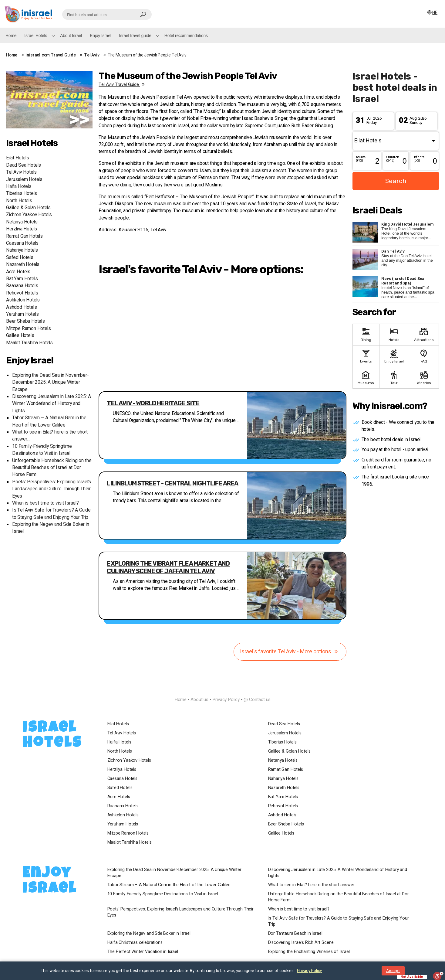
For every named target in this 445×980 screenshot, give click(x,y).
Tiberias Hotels (22, 194)
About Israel (71, 36)
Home (11, 36)
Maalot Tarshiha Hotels (29, 343)
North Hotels (19, 201)
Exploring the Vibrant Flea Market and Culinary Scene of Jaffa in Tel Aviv (168, 567)
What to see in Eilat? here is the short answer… (313, 885)
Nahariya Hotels (22, 250)
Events (366, 356)
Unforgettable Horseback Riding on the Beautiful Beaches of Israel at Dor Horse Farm (52, 468)
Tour (394, 377)
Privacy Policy (226, 699)
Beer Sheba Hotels (25, 321)
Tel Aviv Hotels (21, 172)
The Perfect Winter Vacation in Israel (143, 952)
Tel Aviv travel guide (122, 84)
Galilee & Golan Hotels (28, 208)
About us (199, 699)
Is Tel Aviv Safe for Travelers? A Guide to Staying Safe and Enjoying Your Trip (51, 514)
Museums (366, 377)
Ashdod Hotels (22, 307)
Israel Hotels (36, 36)
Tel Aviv (92, 55)
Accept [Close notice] (393, 971)
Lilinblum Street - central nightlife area (172, 483)
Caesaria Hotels (22, 243)
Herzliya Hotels (22, 229)
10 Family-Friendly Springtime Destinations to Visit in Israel (42, 450)
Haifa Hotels (19, 187)
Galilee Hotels (20, 336)
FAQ (424, 356)
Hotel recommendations (186, 36)
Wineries (424, 377)
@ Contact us (257, 699)
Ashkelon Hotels (23, 300)
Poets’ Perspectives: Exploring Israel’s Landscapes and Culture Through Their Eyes (52, 489)
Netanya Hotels (22, 222)
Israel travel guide (135, 36)
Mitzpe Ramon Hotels (29, 329)
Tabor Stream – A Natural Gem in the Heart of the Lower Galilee (49, 421)
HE (432, 13)
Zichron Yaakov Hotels (29, 215)
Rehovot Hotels (22, 293)
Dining (366, 334)
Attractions (424, 334)
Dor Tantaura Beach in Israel (295, 934)
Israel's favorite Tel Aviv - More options (290, 652)
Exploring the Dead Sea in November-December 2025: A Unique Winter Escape (51, 383)
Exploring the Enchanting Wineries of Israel (309, 952)
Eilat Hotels (18, 158)
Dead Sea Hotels (24, 165)
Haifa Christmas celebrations (135, 943)
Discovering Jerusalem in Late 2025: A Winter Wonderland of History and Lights (51, 404)
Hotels (394, 334)
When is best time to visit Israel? (46, 503)
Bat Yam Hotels (22, 279)
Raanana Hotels (22, 286)
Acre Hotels (18, 272)
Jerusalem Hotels (24, 180)
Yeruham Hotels (22, 314)
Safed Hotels (20, 258)
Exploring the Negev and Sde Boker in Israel (149, 934)
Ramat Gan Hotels (24, 236)
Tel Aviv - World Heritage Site (153, 403)
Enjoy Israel (100, 36)
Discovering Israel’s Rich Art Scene (301, 943)
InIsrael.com (223, 689)
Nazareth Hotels (23, 265)
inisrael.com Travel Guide (51, 55)
